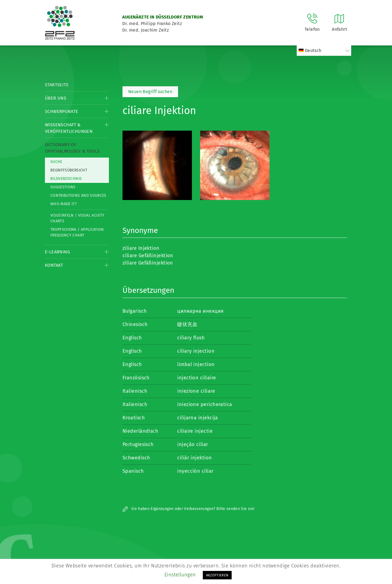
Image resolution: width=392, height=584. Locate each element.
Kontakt (54, 265)
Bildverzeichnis (66, 179)
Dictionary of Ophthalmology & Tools (72, 148)
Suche (56, 162)
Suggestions (63, 187)
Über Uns (56, 98)
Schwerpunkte (62, 111)
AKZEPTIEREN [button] (217, 575)
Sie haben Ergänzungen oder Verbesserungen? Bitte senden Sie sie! (188, 509)
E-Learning (57, 252)
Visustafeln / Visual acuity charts (77, 218)
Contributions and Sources (78, 196)
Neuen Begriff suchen (150, 92)
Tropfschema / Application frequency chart (77, 232)
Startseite (57, 85)
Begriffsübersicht (69, 170)
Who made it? (63, 204)
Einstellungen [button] (180, 575)
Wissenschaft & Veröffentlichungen (69, 128)
